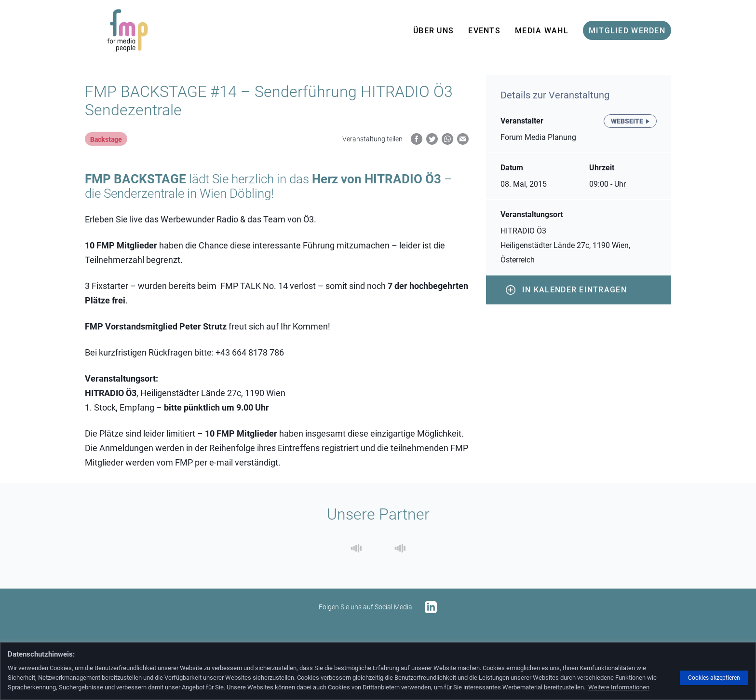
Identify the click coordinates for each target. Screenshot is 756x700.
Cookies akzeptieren (714, 678)
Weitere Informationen (619, 687)
